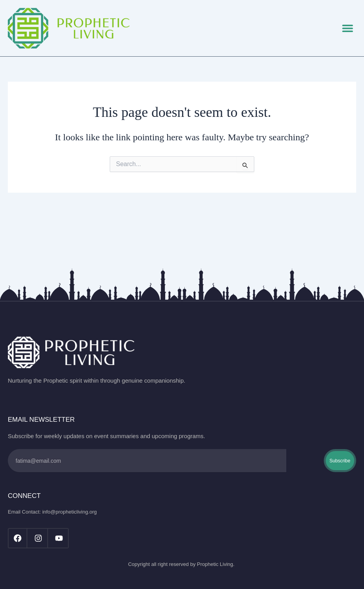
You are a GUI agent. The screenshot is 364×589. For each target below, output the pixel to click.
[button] (347, 28)
